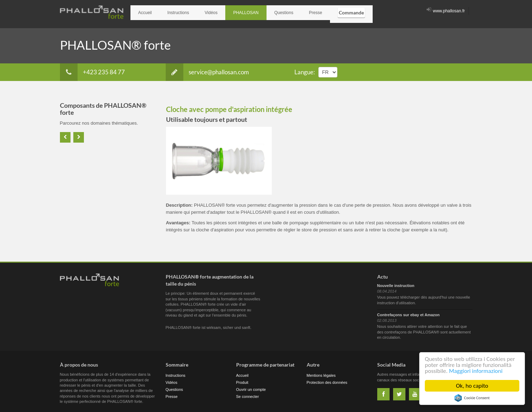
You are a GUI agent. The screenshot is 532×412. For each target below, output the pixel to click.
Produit (242, 380)
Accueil (143, 11)
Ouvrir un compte (251, 387)
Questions (261, 11)
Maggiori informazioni (476, 371)
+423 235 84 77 (92, 69)
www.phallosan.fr (446, 11)
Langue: (305, 69)
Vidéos (198, 11)
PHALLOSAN (228, 11)
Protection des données (327, 380)
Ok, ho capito (472, 386)
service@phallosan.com (207, 69)
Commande (318, 11)
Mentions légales (321, 373)
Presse (288, 11)
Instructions (170, 11)
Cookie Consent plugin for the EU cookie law (472, 398)
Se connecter (248, 394)
